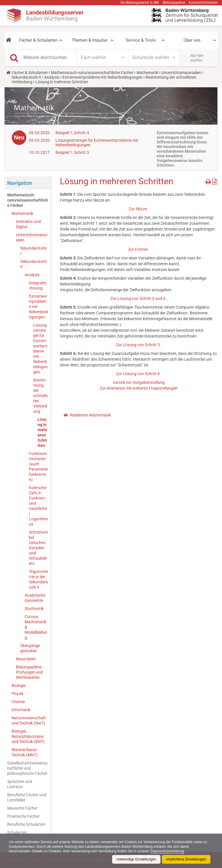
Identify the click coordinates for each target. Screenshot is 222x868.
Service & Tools (141, 40)
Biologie (19, 685)
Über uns (192, 40)
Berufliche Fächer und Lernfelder (27, 797)
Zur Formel (138, 249)
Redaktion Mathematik (90, 415)
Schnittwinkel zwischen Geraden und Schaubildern (38, 548)
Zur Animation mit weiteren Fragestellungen (139, 388)
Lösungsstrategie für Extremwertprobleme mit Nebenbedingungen (40, 349)
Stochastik (34, 609)
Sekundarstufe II (26, 77)
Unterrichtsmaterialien (181, 73)
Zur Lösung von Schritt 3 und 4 (138, 298)
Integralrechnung (38, 285)
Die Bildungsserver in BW (140, 3)
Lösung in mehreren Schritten (42, 432)
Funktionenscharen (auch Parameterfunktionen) (38, 467)
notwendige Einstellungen (136, 859)
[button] (9, 40)
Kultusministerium (203, 3)
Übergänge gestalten (30, 648)
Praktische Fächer (23, 816)
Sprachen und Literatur (20, 784)
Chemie (18, 702)
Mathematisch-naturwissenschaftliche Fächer (92, 73)
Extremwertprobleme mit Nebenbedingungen (102, 77)
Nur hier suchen (197, 58)
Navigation (20, 183)
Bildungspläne (174, 3)
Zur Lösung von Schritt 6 (138, 374)
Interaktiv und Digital (28, 224)
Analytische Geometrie (35, 598)
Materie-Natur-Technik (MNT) (25, 752)
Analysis (52, 77)
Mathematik (147, 73)
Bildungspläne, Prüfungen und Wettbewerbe (29, 672)
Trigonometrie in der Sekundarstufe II (38, 579)
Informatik (21, 710)
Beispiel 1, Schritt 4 (72, 133)
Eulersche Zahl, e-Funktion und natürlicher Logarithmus (38, 506)
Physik (17, 694)
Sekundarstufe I (33, 251)
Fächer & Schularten (38, 40)
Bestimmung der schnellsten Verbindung (40, 396)
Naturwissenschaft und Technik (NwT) (29, 720)
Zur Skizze (138, 209)
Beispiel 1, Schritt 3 (72, 152)
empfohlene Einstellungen (186, 859)
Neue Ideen (26, 659)
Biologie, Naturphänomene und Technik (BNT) (28, 736)
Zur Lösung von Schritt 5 (138, 345)
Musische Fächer (22, 808)
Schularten (17, 832)
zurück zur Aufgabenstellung (139, 382)
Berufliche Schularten (26, 824)
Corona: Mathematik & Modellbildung (36, 627)
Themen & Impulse (90, 40)
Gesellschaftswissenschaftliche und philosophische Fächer (28, 768)
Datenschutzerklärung (167, 851)
